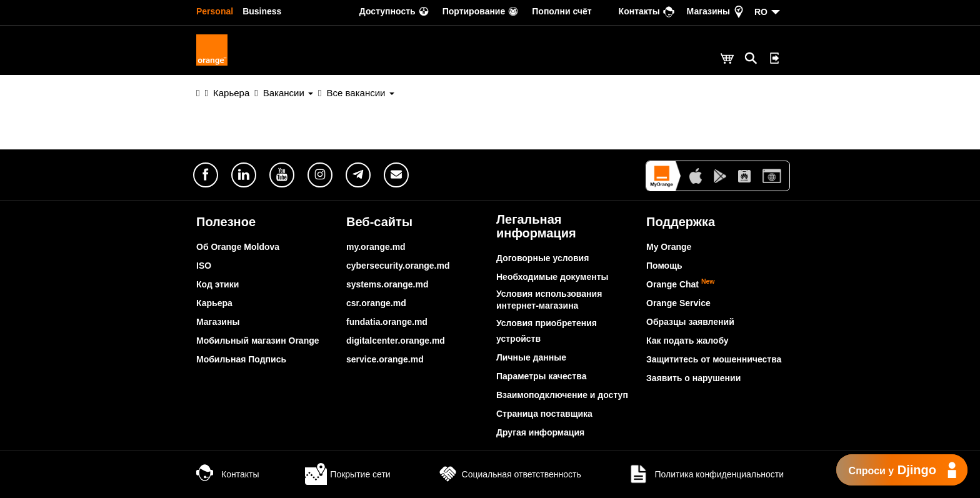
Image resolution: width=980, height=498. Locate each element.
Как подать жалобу (687, 341)
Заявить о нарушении (693, 378)
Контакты (227, 474)
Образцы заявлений (690, 322)
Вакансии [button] (288, 93)
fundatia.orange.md (387, 322)
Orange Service (678, 303)
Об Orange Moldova (238, 247)
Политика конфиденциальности (706, 474)
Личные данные (531, 357)
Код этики (217, 284)
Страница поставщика (544, 414)
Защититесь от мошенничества (714, 359)
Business (262, 11)
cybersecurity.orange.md (398, 266)
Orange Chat (681, 284)
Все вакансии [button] (361, 93)
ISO (204, 266)
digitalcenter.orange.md (396, 341)
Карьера (231, 93)
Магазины (218, 322)
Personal (215, 11)
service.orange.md (385, 359)
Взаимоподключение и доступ (562, 395)
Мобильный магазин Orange (258, 341)
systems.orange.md (387, 284)
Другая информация (540, 432)
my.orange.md (376, 247)
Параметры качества (541, 376)
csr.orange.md (376, 303)
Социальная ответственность (509, 474)
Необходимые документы (552, 277)
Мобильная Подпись (241, 359)
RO (761, 12)
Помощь (664, 266)
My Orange (669, 247)
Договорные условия (542, 258)
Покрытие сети (347, 474)
